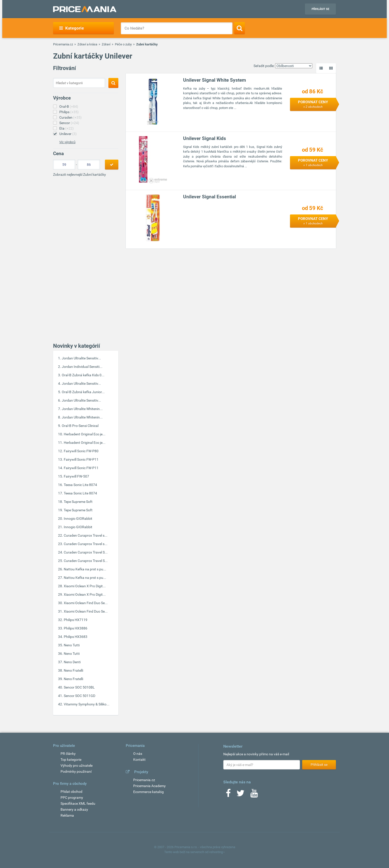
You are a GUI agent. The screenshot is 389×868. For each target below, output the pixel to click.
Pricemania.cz (63, 44)
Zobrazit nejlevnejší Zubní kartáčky (80, 174)
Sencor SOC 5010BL (79, 687)
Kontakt (139, 760)
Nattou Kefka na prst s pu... (85, 569)
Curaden (70, 117)
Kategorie (72, 28)
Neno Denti (72, 662)
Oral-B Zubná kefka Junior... (83, 392)
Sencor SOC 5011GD (80, 696)
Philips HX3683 (76, 637)
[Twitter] (241, 795)
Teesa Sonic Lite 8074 (80, 485)
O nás (138, 754)
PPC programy (72, 798)
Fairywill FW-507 (76, 476)
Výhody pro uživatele (77, 765)
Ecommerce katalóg (148, 792)
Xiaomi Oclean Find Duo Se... (86, 603)
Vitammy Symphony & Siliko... (87, 704)
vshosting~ (217, 852)
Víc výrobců (67, 142)
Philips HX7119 (76, 620)
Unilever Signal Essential (210, 197)
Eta (66, 128)
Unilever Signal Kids (205, 138)
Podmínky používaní (76, 771)
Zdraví (106, 44)
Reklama (67, 815)
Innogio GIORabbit (78, 519)
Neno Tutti (72, 645)
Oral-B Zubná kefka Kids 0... (83, 375)
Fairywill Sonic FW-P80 (81, 451)
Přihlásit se (320, 9)
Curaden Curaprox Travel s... (86, 535)
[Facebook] (228, 795)
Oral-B (69, 106)
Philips (69, 112)
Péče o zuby (123, 44)
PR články (68, 754)
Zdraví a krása (87, 44)
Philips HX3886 (76, 628)
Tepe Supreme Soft (78, 502)
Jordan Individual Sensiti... (82, 367)
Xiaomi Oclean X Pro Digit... (85, 586)
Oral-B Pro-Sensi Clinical (80, 426)
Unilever (68, 134)
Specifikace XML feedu (78, 803)
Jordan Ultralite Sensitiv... (81, 358)
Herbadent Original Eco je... (85, 434)
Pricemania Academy (149, 786)
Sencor (69, 123)
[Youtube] (254, 795)
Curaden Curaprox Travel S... (86, 552)
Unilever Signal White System (214, 80)
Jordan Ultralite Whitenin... (82, 409)
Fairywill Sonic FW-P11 (81, 459)
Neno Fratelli (73, 670)
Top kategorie (71, 760)
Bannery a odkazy (74, 809)
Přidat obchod (71, 792)
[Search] (240, 28)
